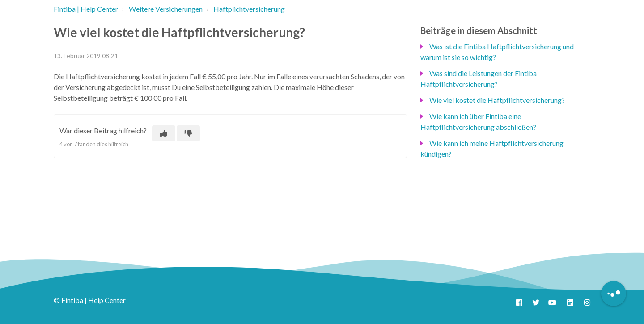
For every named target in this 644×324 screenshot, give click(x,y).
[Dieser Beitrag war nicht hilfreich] (188, 133)
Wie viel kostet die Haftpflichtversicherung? (497, 100)
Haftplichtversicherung (249, 9)
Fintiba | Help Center (86, 9)
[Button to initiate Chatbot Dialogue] (614, 294)
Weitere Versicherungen (166, 9)
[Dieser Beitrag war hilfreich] (164, 133)
